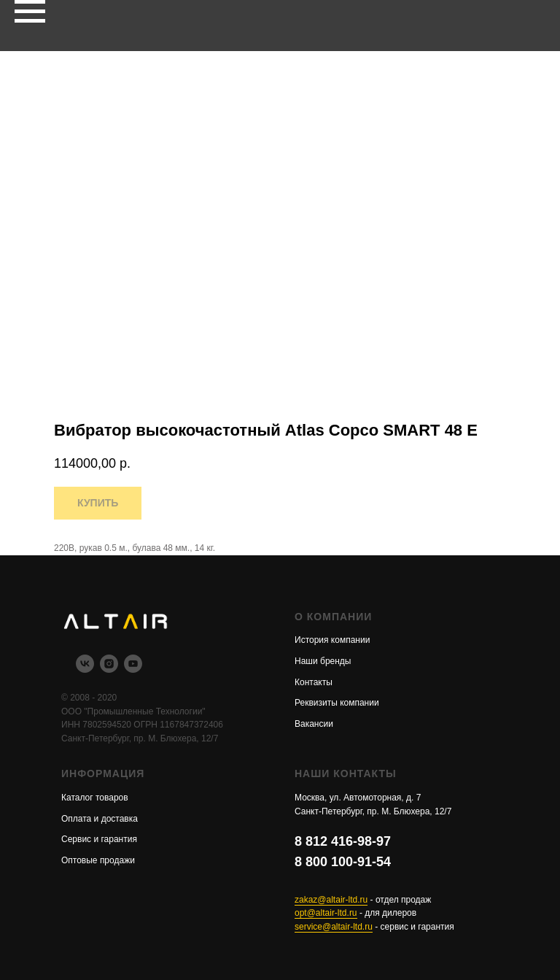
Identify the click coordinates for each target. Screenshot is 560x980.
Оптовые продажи (98, 860)
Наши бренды (323, 661)
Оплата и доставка (100, 819)
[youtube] (133, 669)
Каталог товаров (95, 798)
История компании (332, 640)
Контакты (314, 682)
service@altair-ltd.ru (334, 927)
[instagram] (109, 669)
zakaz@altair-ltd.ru (331, 900)
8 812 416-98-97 (343, 841)
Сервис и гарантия (99, 839)
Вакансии (314, 724)
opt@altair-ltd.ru (326, 913)
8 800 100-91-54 (343, 862)
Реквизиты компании (337, 703)
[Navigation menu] (30, 12)
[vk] (85, 669)
